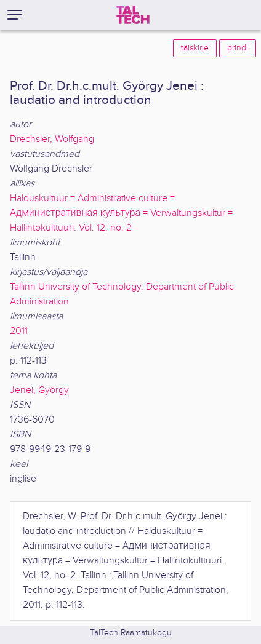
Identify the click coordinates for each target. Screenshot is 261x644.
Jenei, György (39, 390)
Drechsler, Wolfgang (52, 139)
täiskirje (195, 48)
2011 (19, 331)
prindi (238, 48)
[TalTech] (133, 15)
